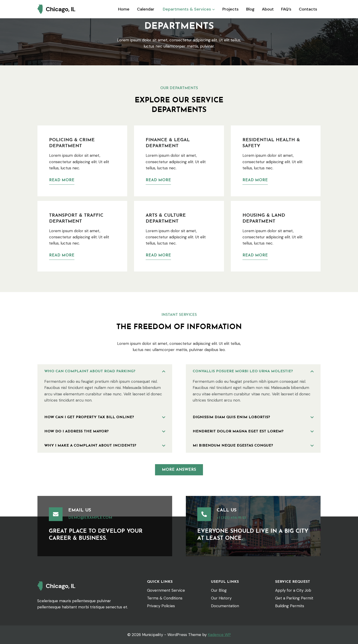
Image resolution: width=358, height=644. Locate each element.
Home (124, 9)
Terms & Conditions (165, 598)
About (268, 9)
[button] (105, 371)
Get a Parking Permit (294, 598)
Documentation (225, 606)
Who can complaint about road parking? (90, 371)
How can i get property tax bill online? (89, 417)
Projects (230, 9)
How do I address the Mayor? (76, 431)
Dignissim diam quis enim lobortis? (231, 417)
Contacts (308, 9)
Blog (250, 9)
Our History (221, 598)
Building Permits (290, 606)
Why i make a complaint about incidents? (90, 446)
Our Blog (219, 590)
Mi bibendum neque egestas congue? (233, 446)
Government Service (166, 590)
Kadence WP (219, 635)
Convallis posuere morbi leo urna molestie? (243, 371)
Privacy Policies (161, 606)
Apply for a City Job (293, 590)
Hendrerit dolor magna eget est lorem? (238, 431)
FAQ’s (286, 9)
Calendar (146, 9)
